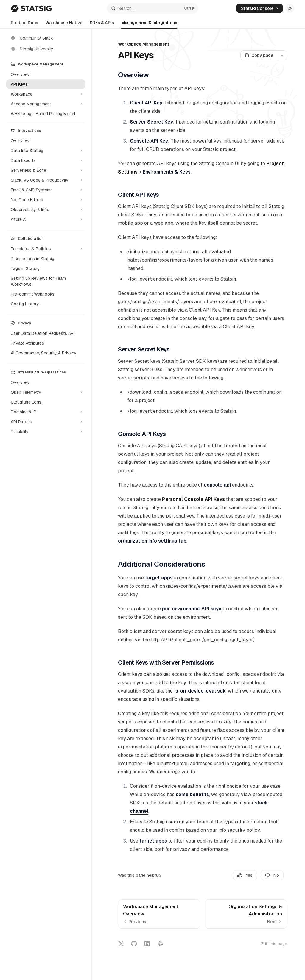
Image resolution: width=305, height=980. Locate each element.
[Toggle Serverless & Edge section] (46, 170)
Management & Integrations (149, 24)
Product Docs (24, 24)
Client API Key (146, 103)
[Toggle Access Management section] (46, 104)
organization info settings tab (152, 541)
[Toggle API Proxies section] (46, 422)
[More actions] (282, 55)
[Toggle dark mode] (290, 8)
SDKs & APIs (102, 24)
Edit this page (274, 944)
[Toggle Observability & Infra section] (46, 210)
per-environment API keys (192, 609)
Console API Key (149, 141)
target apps (159, 578)
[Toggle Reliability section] (46, 432)
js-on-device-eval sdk (200, 691)
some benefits (192, 794)
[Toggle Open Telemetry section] (46, 392)
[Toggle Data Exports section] (46, 160)
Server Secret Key (151, 122)
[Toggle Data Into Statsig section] (46, 151)
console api (217, 485)
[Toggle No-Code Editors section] (46, 200)
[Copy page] (259, 55)
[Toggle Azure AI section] (46, 219)
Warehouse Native (64, 24)
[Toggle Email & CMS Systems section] (46, 190)
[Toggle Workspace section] (46, 94)
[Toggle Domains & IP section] (46, 412)
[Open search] (153, 8)
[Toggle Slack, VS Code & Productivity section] (46, 180)
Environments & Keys (167, 172)
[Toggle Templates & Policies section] (46, 249)
